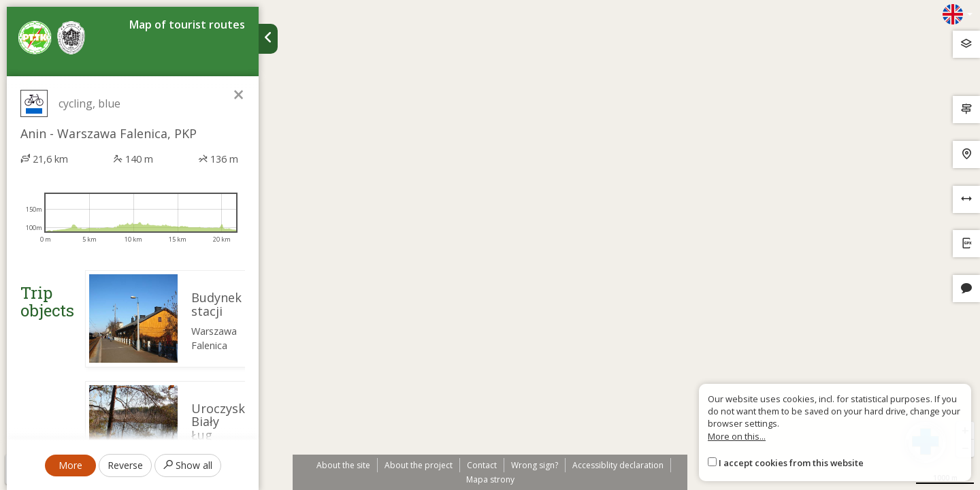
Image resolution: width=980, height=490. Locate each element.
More (70, 465)
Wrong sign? (535, 465)
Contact (482, 465)
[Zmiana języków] (958, 14)
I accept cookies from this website (791, 463)
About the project (419, 465)
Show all (188, 465)
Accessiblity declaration (618, 465)
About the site (343, 465)
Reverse (125, 465)
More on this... (737, 436)
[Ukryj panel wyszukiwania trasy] (268, 39)
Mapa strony (490, 479)
